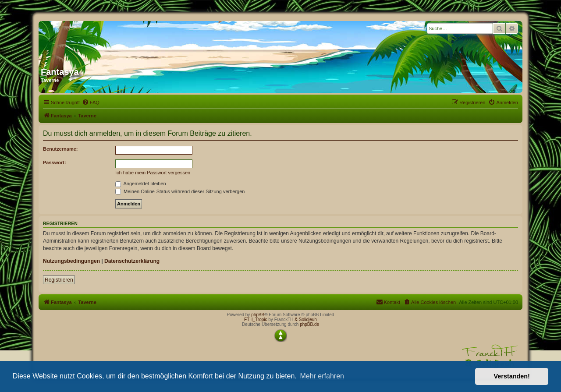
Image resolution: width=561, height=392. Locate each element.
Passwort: (55, 162)
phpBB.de (309, 324)
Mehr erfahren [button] (322, 376)
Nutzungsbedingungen (71, 261)
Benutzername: (60, 149)
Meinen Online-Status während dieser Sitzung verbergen (180, 191)
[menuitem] (91, 102)
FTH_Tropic (256, 320)
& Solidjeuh (306, 320)
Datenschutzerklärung (132, 261)
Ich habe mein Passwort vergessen (153, 173)
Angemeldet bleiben (141, 184)
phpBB (258, 315)
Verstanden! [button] (512, 376)
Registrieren (59, 280)
